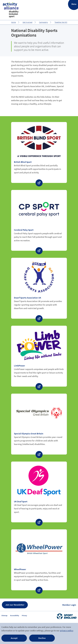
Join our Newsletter (15, 605)
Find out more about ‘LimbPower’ (39, 356)
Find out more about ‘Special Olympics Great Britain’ (39, 424)
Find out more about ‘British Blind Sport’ (39, 152)
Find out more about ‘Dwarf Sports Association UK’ (39, 288)
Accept (14, 638)
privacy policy (67, 631)
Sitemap (4, 615)
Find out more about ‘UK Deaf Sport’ (39, 492)
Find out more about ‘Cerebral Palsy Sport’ (39, 220)
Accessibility (15, 615)
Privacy (24, 615)
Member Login (69, 605)
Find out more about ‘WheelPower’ (39, 560)
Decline (42, 638)
